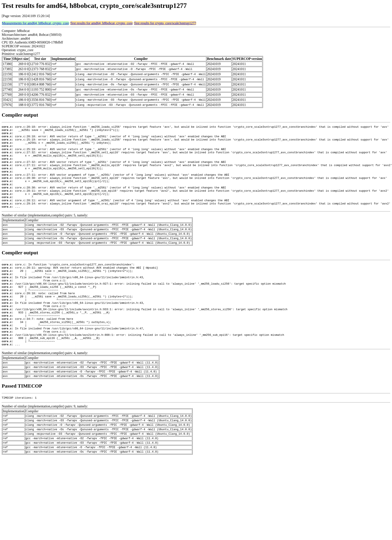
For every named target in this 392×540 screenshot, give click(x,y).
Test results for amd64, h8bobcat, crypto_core (101, 23)
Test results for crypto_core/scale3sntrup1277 (165, 23)
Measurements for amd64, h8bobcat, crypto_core (35, 23)
